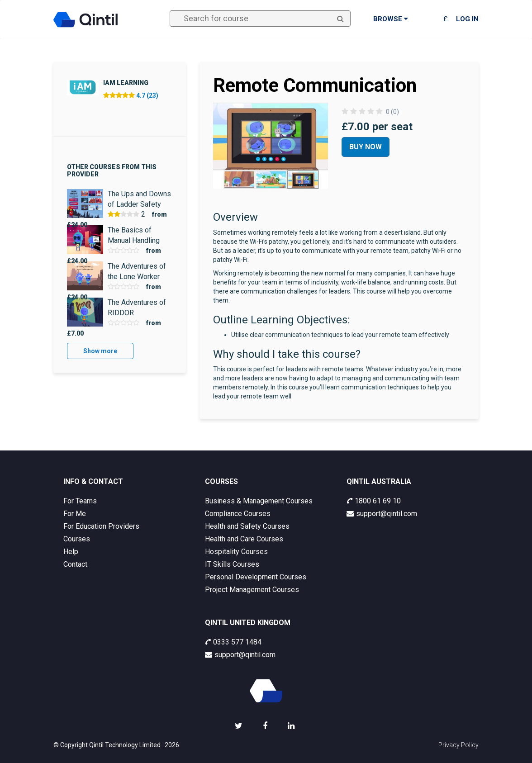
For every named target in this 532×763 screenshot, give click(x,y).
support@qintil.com (382, 514)
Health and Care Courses (244, 539)
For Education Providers (101, 526)
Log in (467, 19)
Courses (77, 539)
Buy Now (366, 147)
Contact (75, 564)
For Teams (80, 501)
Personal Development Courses (256, 577)
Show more (100, 351)
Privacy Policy (458, 745)
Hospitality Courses (236, 552)
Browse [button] (391, 19)
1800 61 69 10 (374, 501)
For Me (75, 514)
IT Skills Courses (232, 564)
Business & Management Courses (259, 501)
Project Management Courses (252, 590)
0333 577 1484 (233, 642)
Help (71, 552)
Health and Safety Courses (247, 526)
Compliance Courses (238, 514)
